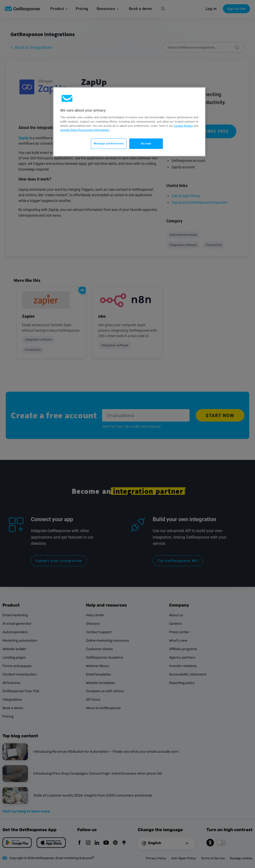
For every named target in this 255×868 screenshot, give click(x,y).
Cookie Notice (183, 126)
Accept (146, 143)
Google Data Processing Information (85, 130)
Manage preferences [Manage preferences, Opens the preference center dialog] (109, 143)
